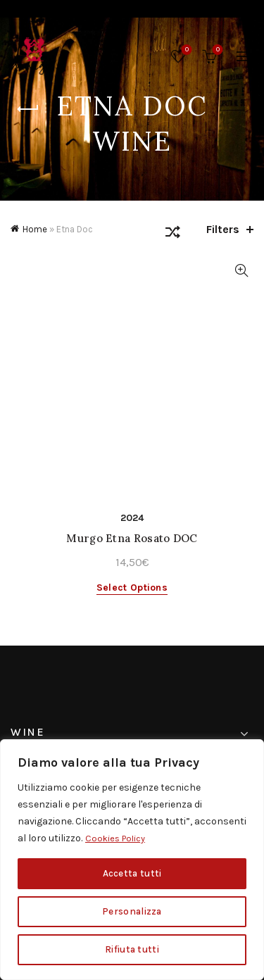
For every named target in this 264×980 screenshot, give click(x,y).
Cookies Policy (118, 838)
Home (35, 229)
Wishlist (186, 50)
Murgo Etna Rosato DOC (132, 538)
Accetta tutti (132, 873)
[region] (132, 860)
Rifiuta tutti (132, 949)
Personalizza (132, 911)
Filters (223, 229)
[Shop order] (172, 234)
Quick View (241, 271)
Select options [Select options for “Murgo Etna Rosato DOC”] (132, 588)
